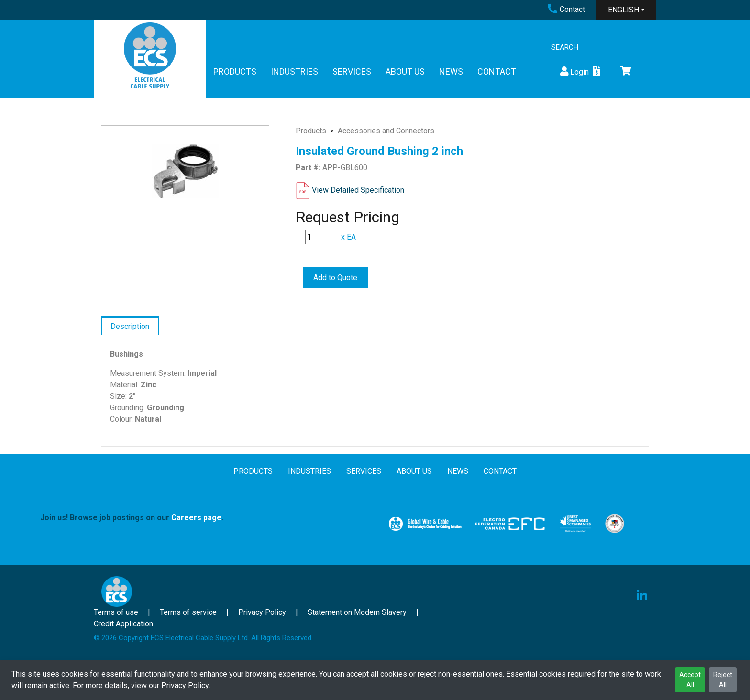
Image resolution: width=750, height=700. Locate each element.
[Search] (593, 48)
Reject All (723, 680)
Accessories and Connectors (386, 131)
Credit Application (123, 624)
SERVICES (352, 71)
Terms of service (188, 612)
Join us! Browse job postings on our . (132, 518)
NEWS (451, 71)
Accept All (690, 680)
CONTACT (497, 71)
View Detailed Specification (358, 190)
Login (574, 71)
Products (311, 131)
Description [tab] (130, 326)
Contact (566, 9)
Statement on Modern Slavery (357, 612)
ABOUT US (405, 71)
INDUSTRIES (294, 71)
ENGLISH (623, 10)
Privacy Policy (185, 685)
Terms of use (116, 612)
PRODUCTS (235, 71)
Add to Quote (335, 278)
